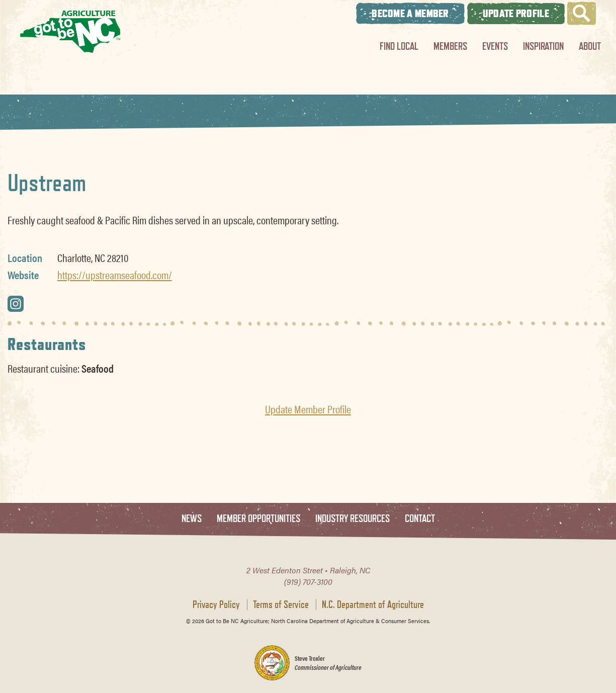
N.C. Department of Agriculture (373, 604)
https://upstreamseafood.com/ (115, 275)
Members (450, 46)
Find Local (399, 46)
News (192, 519)
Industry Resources (353, 519)
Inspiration (543, 46)
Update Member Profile (308, 409)
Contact (420, 519)
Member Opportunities (258, 519)
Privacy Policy (216, 604)
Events (495, 46)
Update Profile (516, 13)
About (590, 46)
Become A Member (410, 13)
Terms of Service (281, 604)
